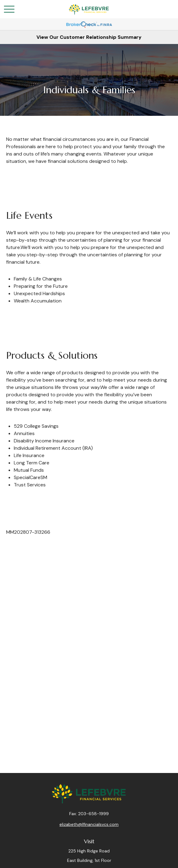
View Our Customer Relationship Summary (89, 37)
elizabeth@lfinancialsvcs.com (89, 824)
